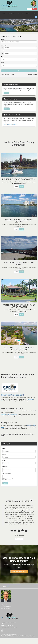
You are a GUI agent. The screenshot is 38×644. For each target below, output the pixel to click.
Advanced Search (33, 75)
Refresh (10, 479)
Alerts (21, 186)
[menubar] (19, 13)
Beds (3, 57)
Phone (4, 455)
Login (12, 75)
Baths (3, 63)
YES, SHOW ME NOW (19, 571)
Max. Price (4, 51)
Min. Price (4, 45)
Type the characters (7, 474)
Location (4, 39)
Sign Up (7, 109)
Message (5, 466)
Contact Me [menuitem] (34, 13)
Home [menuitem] (4, 13)
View (16, 186)
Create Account (5, 75)
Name (4, 449)
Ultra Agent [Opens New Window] (32, 636)
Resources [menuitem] (20, 13)
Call (35, 9)
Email (29, 9)
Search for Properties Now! (12, 395)
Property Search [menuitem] (11, 13)
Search (6, 93)
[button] (3, 25)
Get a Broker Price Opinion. (10, 124)
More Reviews (19, 539)
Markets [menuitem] (27, 13)
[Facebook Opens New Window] (36, 17)
